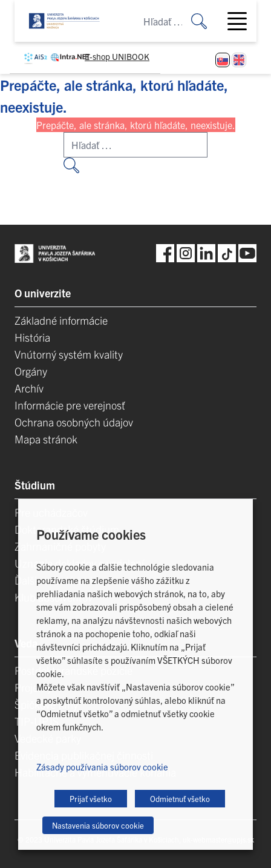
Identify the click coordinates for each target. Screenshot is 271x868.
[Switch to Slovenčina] (223, 60)
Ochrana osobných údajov (74, 422)
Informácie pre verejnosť (70, 405)
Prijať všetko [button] (91, 799)
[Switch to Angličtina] (239, 60)
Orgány (31, 371)
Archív (29, 388)
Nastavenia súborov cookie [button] (98, 825)
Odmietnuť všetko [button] (180, 799)
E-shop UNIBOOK (117, 56)
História (32, 337)
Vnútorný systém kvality (69, 354)
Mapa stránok (46, 439)
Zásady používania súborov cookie (102, 767)
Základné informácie (61, 320)
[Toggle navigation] (242, 21)
